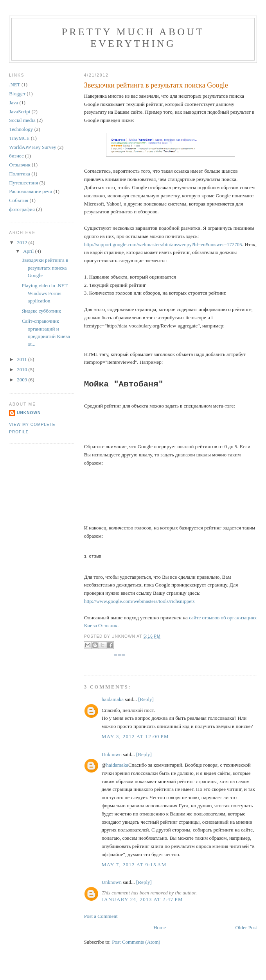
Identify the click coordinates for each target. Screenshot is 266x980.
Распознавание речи (31, 191)
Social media (22, 120)
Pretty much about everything (133, 38)
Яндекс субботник (41, 311)
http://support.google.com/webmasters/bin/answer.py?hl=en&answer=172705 (163, 244)
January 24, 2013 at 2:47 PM (142, 899)
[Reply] (146, 699)
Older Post (246, 927)
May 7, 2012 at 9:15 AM (134, 865)
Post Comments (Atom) (136, 942)
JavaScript (20, 112)
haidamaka (113, 699)
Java (13, 103)
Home (160, 927)
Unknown (112, 754)
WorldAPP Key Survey (33, 147)
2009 (22, 380)
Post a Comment (101, 916)
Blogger (17, 94)
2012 (22, 242)
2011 (22, 359)
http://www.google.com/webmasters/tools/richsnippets (139, 601)
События (19, 200)
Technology (21, 129)
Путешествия (23, 183)
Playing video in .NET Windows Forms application (45, 293)
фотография (22, 209)
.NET (15, 85)
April (29, 251)
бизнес (16, 156)
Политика (20, 174)
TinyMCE (19, 138)
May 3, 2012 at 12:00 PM (135, 736)
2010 (22, 369)
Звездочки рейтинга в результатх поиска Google (156, 85)
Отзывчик (20, 165)
